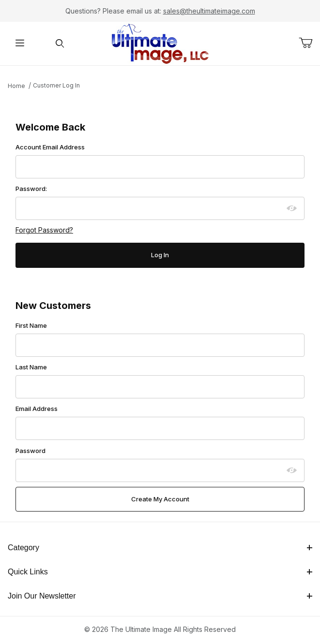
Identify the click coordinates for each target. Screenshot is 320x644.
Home (16, 86)
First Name (31, 325)
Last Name (31, 367)
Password (30, 451)
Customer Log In (56, 85)
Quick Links (160, 572)
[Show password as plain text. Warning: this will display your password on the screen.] (292, 208)
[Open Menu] (20, 44)
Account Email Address (50, 147)
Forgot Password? (44, 230)
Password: (31, 189)
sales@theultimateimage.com (209, 11)
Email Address (37, 409)
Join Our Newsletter (160, 596)
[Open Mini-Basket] (309, 43)
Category (160, 548)
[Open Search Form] (60, 44)
